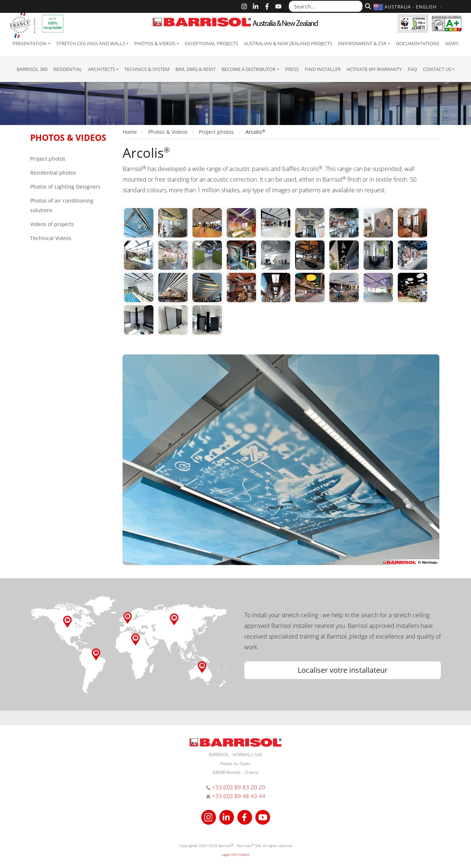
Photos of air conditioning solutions (62, 205)
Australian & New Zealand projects (288, 43)
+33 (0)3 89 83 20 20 (239, 787)
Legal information (236, 854)
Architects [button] (102, 69)
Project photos (48, 159)
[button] (408, 7)
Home (130, 132)
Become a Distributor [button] (249, 69)
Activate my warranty (374, 69)
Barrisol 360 (32, 69)
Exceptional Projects (211, 43)
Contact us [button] (437, 69)
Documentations (418, 43)
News (452, 43)
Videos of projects (52, 224)
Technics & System (147, 69)
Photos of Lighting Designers (65, 187)
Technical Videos (51, 238)
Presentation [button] (30, 43)
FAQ (412, 69)
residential (68, 69)
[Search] (367, 6)
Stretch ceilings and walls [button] (91, 43)
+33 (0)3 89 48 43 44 (239, 796)
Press (292, 69)
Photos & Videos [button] (155, 43)
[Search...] (326, 6)
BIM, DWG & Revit (196, 69)
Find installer (323, 69)
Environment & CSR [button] (362, 43)
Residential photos (53, 173)
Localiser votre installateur (343, 670)
